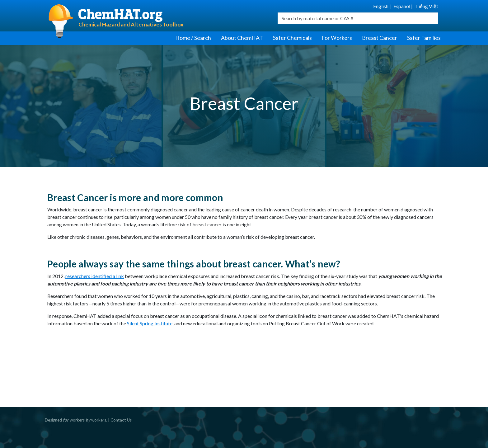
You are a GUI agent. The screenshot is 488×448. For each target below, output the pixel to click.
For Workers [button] (337, 38)
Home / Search (193, 38)
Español (402, 6)
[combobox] (358, 18)
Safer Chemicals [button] (292, 38)
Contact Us (121, 420)
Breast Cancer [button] (380, 38)
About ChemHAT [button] (242, 38)
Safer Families (424, 38)
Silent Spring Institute (150, 323)
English (381, 6)
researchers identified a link (95, 276)
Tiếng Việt (427, 6)
